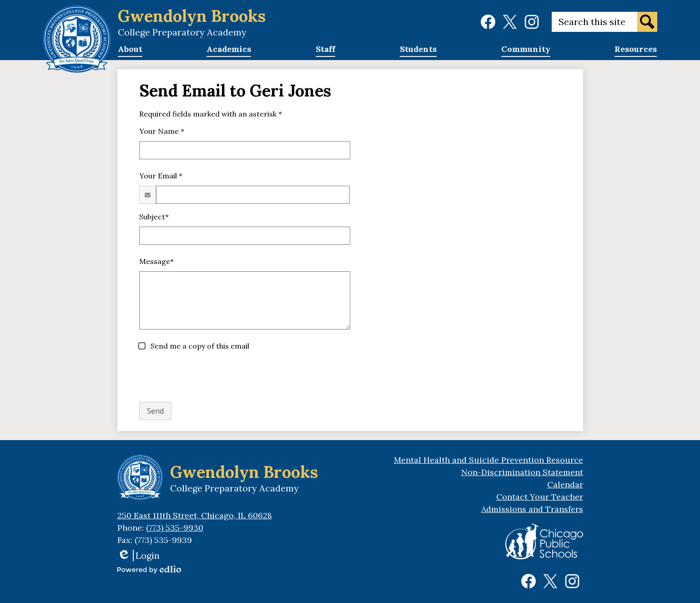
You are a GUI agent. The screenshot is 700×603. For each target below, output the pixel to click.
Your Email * (161, 176)
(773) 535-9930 (175, 528)
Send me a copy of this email (199, 346)
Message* (156, 261)
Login (138, 555)
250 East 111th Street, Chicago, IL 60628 (195, 515)
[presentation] (208, 377)
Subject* (154, 217)
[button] (130, 52)
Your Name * (162, 131)
